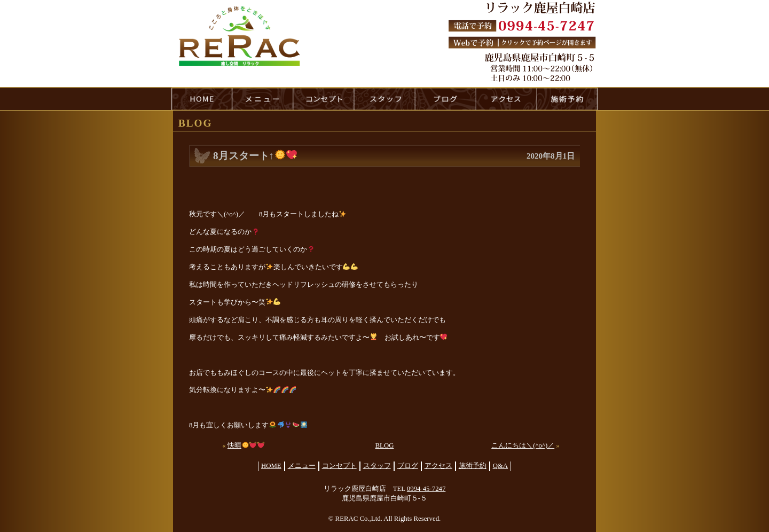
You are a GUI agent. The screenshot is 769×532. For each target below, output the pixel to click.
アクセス (438, 466)
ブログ (408, 466)
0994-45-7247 (426, 489)
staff (384, 99)
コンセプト (339, 466)
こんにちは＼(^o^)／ (523, 445)
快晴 (246, 445)
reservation (567, 99)
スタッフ (377, 466)
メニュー (302, 466)
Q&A (500, 466)
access (506, 99)
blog (445, 99)
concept (324, 99)
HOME (202, 99)
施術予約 (473, 466)
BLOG (385, 445)
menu (263, 99)
